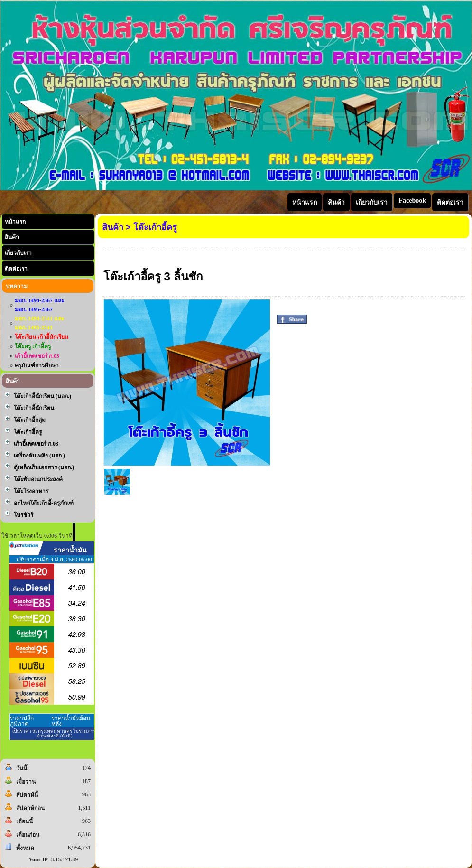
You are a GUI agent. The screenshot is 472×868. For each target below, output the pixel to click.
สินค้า (12, 237)
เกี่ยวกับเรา (18, 253)
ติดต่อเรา (16, 269)
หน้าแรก (15, 222)
